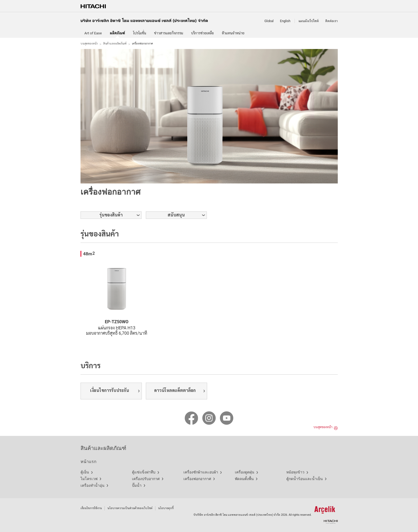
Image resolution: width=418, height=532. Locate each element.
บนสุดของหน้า (89, 44)
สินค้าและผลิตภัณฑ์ (115, 44)
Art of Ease (93, 33)
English (285, 21)
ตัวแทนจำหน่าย (233, 33)
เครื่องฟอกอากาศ (197, 479)
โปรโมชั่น (140, 33)
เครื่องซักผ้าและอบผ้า (201, 472)
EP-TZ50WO (117, 322)
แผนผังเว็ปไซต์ (309, 21)
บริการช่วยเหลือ (202, 33)
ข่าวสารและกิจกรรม (169, 33)
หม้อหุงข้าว (295, 472)
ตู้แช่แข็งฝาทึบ (144, 472)
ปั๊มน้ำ (137, 485)
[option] (209, 116)
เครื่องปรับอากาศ (146, 479)
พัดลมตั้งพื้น (244, 479)
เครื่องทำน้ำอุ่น (93, 485)
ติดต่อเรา (331, 21)
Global (269, 21)
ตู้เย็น (85, 472)
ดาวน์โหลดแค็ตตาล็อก (175, 390)
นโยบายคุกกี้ (166, 508)
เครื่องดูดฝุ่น (245, 472)
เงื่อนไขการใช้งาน (91, 508)
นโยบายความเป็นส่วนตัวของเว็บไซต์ (130, 508)
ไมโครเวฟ (89, 479)
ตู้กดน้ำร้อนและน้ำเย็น (305, 479)
